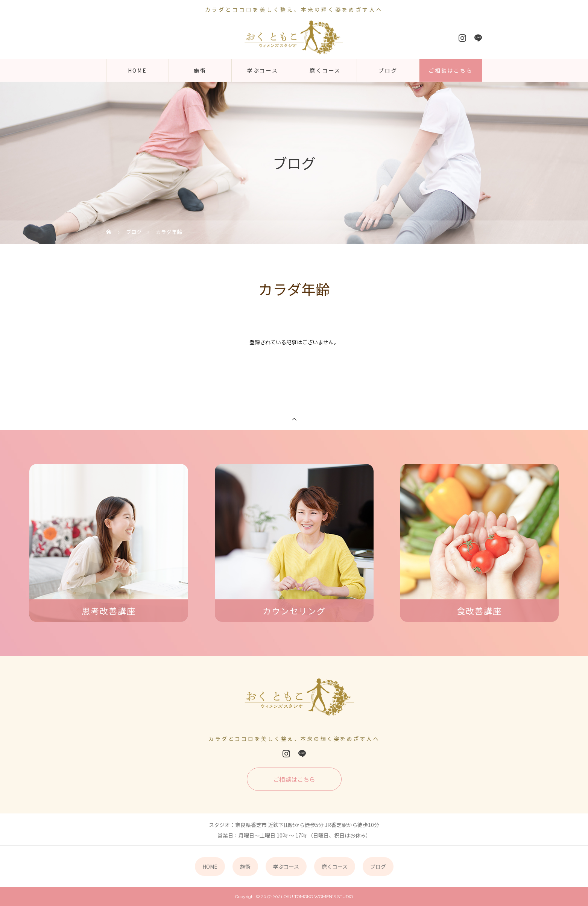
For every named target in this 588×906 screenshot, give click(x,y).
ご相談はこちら (451, 70)
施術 (200, 70)
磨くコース (325, 70)
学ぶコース (263, 70)
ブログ (388, 70)
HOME (138, 70)
